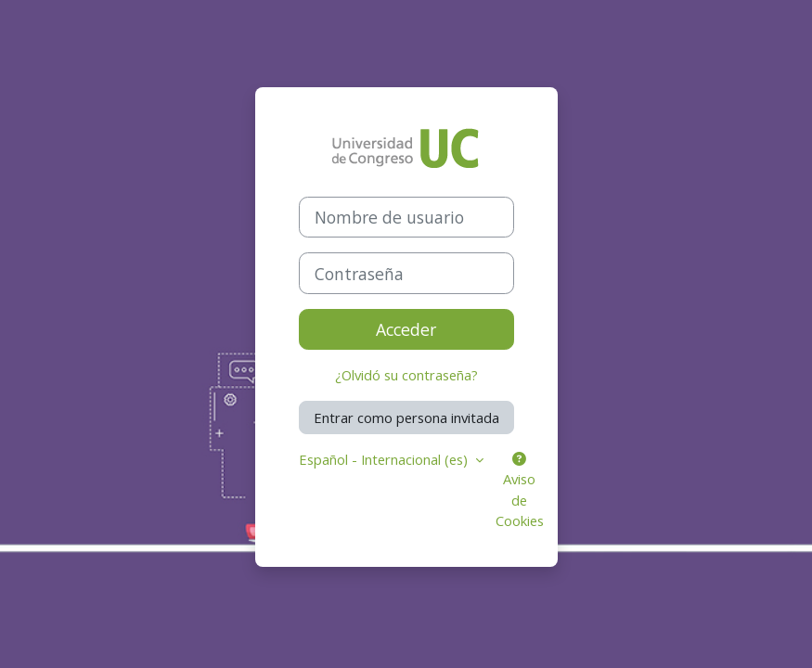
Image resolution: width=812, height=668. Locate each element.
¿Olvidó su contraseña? (406, 375)
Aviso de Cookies (520, 491)
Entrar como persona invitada (406, 417)
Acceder (406, 329)
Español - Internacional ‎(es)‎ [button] (385, 459)
